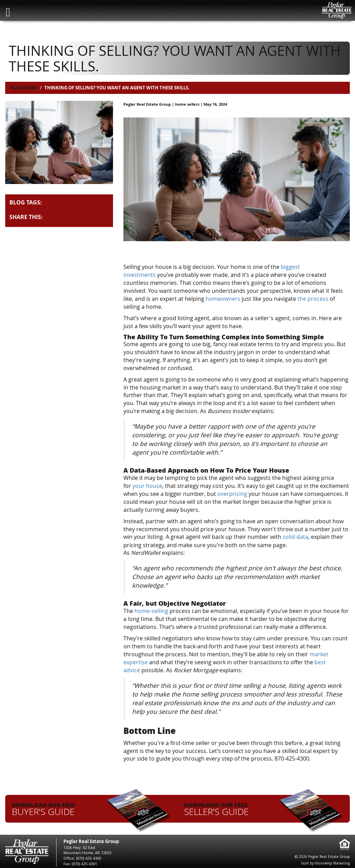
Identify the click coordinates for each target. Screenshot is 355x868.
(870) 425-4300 (89, 857)
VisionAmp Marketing (332, 862)
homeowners (223, 298)
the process (313, 298)
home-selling (151, 610)
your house (147, 485)
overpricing (232, 493)
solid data (295, 536)
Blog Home (24, 88)
